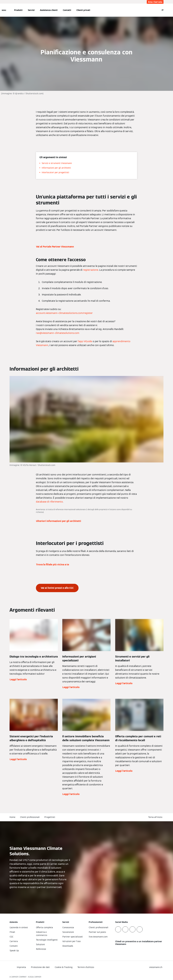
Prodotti (18, 10)
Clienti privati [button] (83, 10)
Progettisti (50, 817)
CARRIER (38, 977)
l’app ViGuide (85, 341)
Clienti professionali (30, 817)
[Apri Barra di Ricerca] (157, 10)
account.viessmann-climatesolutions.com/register (64, 313)
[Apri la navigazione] (4, 10)
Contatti (67, 10)
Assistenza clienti (49, 10)
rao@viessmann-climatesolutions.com (58, 333)
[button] (156, 817)
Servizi (31, 10)
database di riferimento (49, 502)
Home (12, 817)
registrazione (91, 270)
